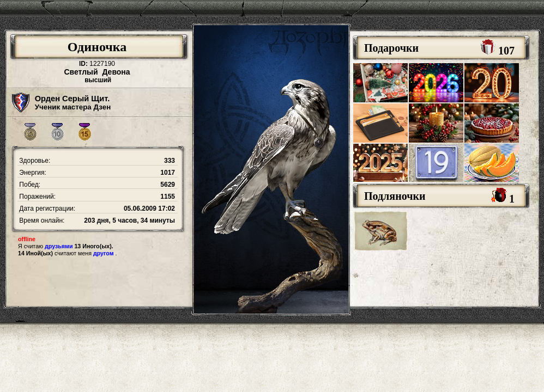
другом (104, 253)
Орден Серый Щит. (72, 99)
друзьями (59, 246)
